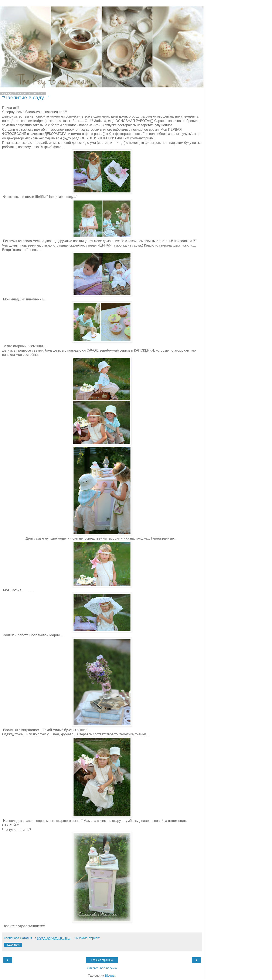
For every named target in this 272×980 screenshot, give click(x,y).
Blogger (110, 976)
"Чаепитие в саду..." (26, 97)
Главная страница (102, 960)
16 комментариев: (87, 938)
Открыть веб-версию (102, 968)
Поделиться (13, 945)
